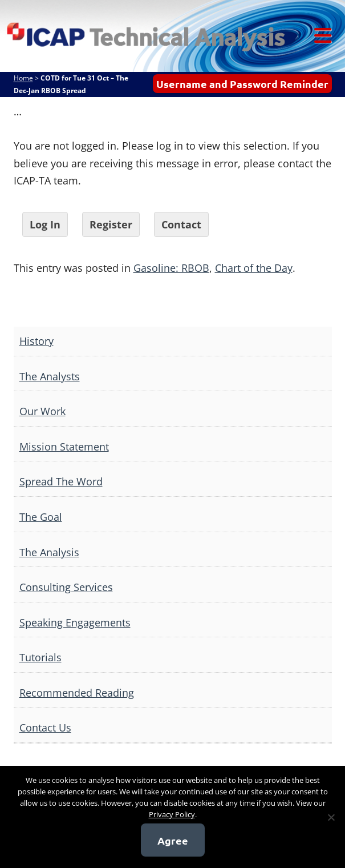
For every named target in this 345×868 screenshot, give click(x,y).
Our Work (42, 411)
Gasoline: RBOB (171, 268)
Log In (45, 224)
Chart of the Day (254, 268)
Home (23, 78)
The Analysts (50, 376)
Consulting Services (66, 587)
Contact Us (45, 728)
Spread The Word (61, 481)
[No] (331, 817)
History (36, 341)
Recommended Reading (77, 693)
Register (111, 224)
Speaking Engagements (75, 622)
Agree (173, 840)
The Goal (41, 517)
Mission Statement (64, 447)
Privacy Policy (172, 814)
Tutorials (40, 657)
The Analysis (49, 552)
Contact (181, 224)
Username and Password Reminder (242, 84)
